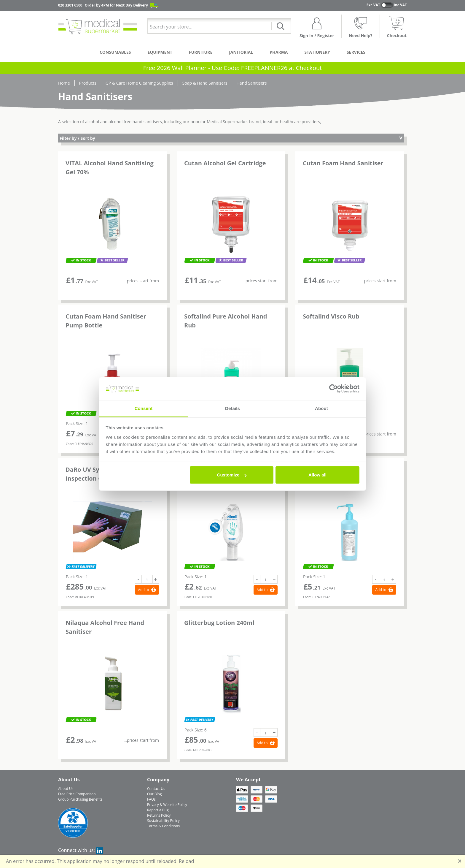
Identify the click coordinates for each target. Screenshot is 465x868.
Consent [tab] (144, 408)
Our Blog (154, 794)
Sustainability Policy (163, 821)
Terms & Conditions (163, 826)
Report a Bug (158, 810)
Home (64, 83)
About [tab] (321, 408)
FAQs (151, 799)
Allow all (317, 475)
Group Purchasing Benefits (80, 799)
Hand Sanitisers (252, 83)
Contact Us (156, 789)
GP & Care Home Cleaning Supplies (139, 83)
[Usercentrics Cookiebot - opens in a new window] (333, 389)
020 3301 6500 (70, 5)
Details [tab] (232, 408)
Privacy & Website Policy (167, 805)
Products (88, 83)
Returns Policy (159, 815)
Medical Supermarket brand (234, 122)
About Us (66, 789)
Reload (186, 861)
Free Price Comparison (77, 794)
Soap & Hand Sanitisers (205, 83)
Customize (232, 475)
